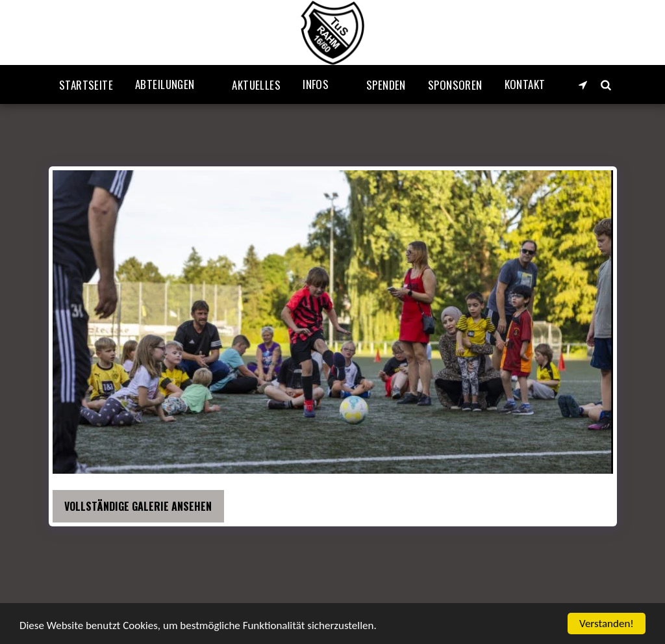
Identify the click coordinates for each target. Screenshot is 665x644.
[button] (172, 84)
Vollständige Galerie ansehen (138, 506)
